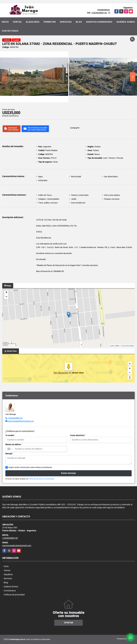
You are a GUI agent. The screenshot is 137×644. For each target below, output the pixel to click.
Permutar (50, 22)
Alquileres (33, 22)
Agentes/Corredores (99, 22)
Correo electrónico (78, 435)
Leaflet (112, 346)
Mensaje (9, 453)
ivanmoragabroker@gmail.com (21, 421)
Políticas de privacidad (14, 595)
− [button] (6, 297)
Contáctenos (10, 31)
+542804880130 (99, 13)
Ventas (17, 22)
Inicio (5, 22)
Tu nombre (10, 435)
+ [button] (6, 293)
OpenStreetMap (128, 346)
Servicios (66, 22)
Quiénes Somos (126, 22)
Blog (79, 22)
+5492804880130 (15, 418)
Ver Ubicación (61, 373)
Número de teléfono (14, 444)
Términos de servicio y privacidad (41, 479)
